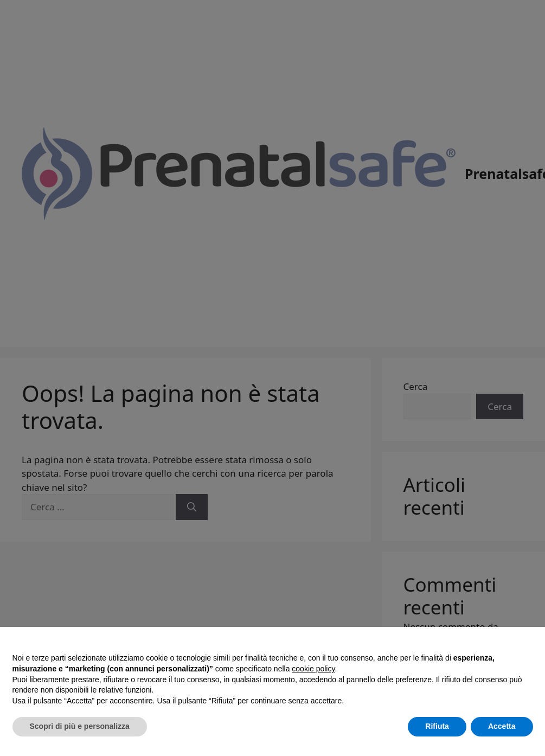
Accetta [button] (502, 726)
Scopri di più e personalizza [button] (80, 726)
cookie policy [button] (313, 669)
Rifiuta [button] (437, 726)
